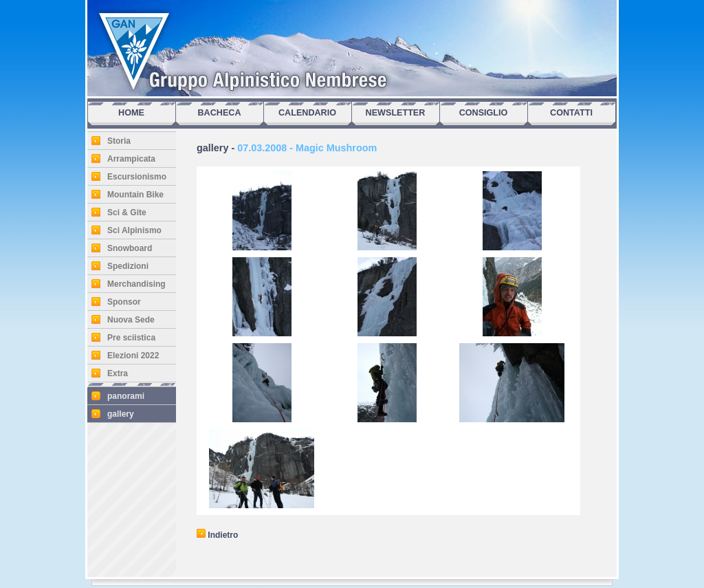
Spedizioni (128, 266)
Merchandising (136, 284)
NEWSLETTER (396, 113)
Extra (118, 373)
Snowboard (130, 248)
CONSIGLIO (484, 113)
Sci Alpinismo (134, 230)
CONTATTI (571, 113)
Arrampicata (131, 159)
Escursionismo (137, 177)
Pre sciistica (131, 338)
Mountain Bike (135, 195)
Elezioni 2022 (133, 356)
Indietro (217, 535)
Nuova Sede (131, 320)
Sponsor (124, 302)
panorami (126, 396)
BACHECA (220, 113)
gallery (121, 414)
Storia (119, 141)
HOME (131, 113)
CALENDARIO (307, 113)
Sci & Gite (127, 213)
